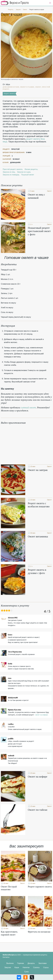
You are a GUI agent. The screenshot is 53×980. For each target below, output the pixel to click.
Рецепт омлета (9, 94)
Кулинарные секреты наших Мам (15, 3)
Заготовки (42, 963)
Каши (17, 967)
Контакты (6, 957)
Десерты (31, 963)
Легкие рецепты (31, 169)
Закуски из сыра (24, 172)
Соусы (46, 967)
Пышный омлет (28, 175)
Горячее (21, 963)
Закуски (8, 967)
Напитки (26, 967)
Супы (27, 972)
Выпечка (10, 963)
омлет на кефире (42, 715)
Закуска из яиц (9, 172)
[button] (50, 3)
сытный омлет (28, 408)
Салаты (36, 967)
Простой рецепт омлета (13, 169)
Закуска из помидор (11, 175)
